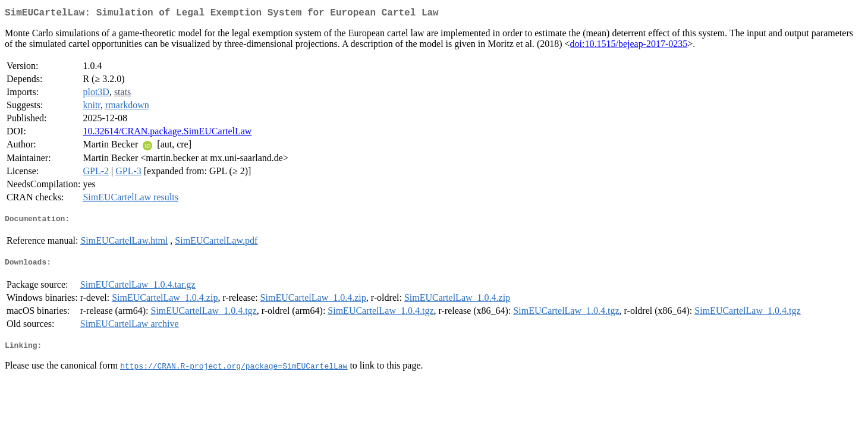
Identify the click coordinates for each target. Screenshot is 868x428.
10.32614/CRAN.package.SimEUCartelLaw (167, 133)
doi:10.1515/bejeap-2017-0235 (629, 46)
